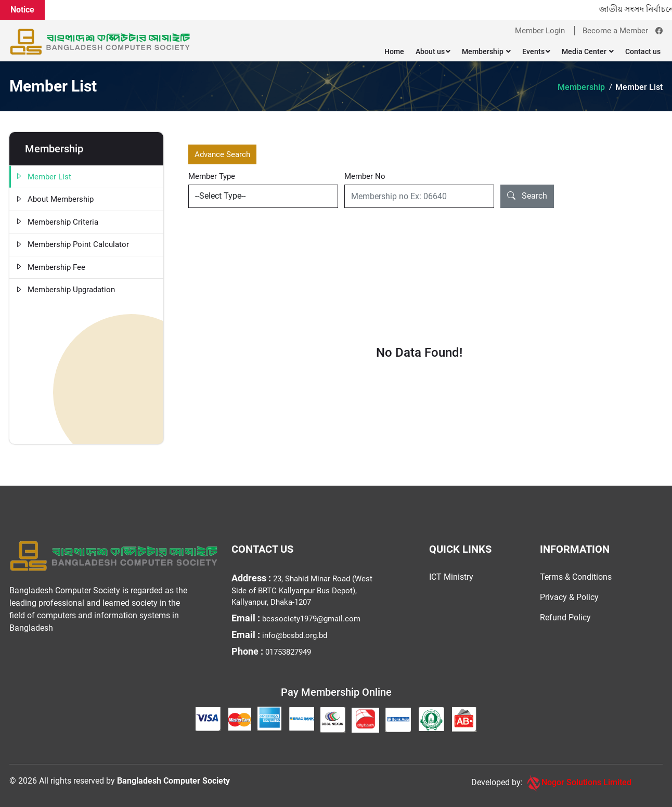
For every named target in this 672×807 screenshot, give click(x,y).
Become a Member (615, 31)
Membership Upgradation (65, 290)
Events (536, 51)
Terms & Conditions (576, 577)
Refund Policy (565, 617)
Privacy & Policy (569, 597)
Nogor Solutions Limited (578, 783)
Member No (365, 176)
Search (527, 196)
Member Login (540, 31)
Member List (639, 87)
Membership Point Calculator (72, 245)
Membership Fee (50, 268)
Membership (486, 51)
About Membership (54, 199)
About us (433, 51)
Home (394, 51)
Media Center (588, 51)
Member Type (212, 176)
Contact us (643, 51)
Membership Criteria (56, 222)
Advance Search (222, 154)
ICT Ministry (451, 577)
